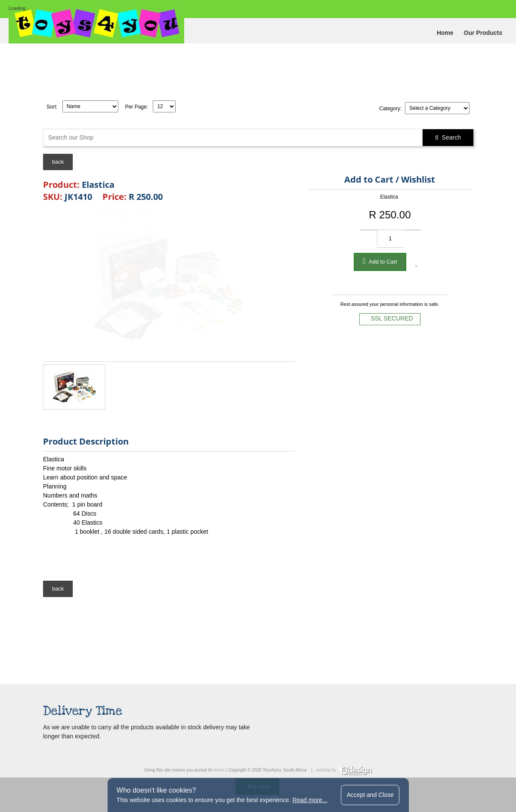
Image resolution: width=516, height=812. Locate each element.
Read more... (310, 800)
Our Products (483, 33)
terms (219, 770)
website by (344, 770)
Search (448, 137)
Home (445, 33)
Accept (370, 795)
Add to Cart (380, 261)
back (58, 162)
